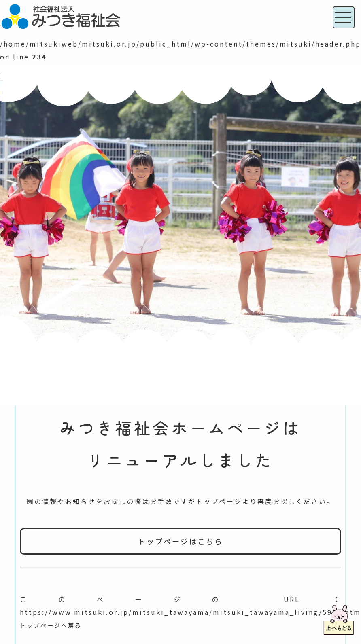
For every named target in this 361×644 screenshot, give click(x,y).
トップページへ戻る (54, 625)
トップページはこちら (180, 541)
